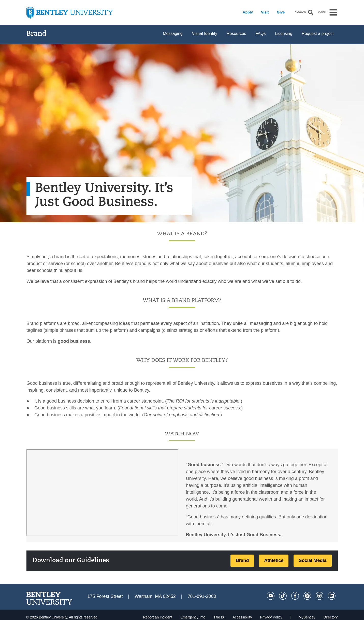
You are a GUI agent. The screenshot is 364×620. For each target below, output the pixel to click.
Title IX (219, 617)
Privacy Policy (271, 617)
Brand (37, 34)
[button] (311, 12)
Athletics (274, 560)
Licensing (284, 33)
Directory (330, 617)
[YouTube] (271, 596)
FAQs (260, 33)
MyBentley (307, 617)
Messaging (173, 33)
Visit (265, 12)
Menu (322, 12)
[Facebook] (295, 596)
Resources (236, 33)
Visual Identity (205, 33)
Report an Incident (158, 617)
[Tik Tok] (283, 596)
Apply (248, 12)
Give (281, 12)
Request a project (318, 33)
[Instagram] (319, 596)
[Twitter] (307, 596)
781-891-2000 (202, 596)
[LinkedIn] (332, 596)
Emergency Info (193, 617)
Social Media (312, 560)
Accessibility (242, 617)
